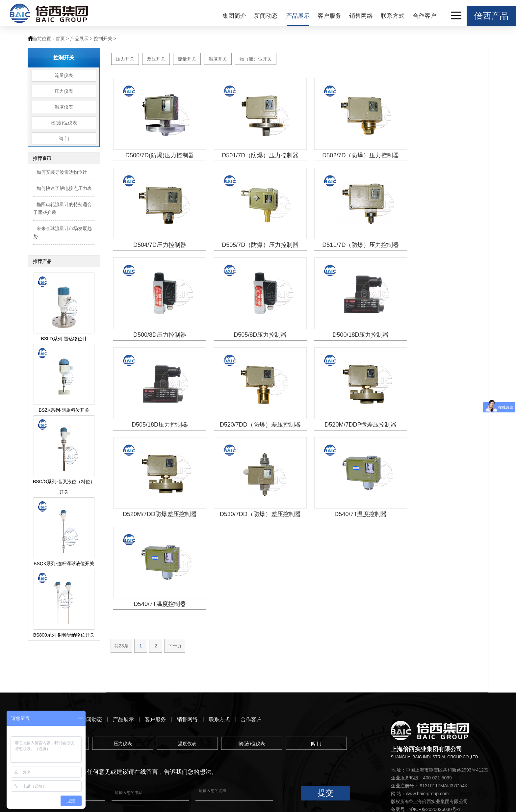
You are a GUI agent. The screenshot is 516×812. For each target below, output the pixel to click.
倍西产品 (491, 16)
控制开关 (103, 39)
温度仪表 (64, 107)
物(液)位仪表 (64, 123)
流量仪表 (64, 75)
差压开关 (156, 59)
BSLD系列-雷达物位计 (64, 339)
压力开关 (125, 59)
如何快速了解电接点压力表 (64, 188)
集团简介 (234, 16)
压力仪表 (64, 91)
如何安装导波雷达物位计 (62, 172)
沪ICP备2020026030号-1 (435, 762)
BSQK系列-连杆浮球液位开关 (64, 563)
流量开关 (187, 59)
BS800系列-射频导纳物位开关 (64, 635)
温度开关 (218, 59)
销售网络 (361, 16)
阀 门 (64, 139)
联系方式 (393, 16)
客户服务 (329, 16)
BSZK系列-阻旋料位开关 (64, 410)
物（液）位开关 (256, 59)
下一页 (175, 446)
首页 (60, 39)
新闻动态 (266, 16)
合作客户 (425, 16)
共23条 (121, 446)
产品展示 (298, 16)
